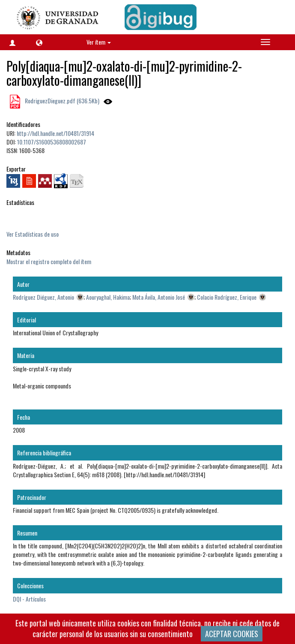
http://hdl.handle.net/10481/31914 (55, 133)
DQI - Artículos (29, 599)
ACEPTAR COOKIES (232, 634)
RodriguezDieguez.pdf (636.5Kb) (61, 101)
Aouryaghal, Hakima (108, 297)
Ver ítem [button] (99, 42)
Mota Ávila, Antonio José (159, 297)
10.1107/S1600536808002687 (52, 142)
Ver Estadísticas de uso (33, 234)
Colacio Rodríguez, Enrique (227, 297)
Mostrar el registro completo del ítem (49, 261)
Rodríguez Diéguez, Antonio (43, 297)
